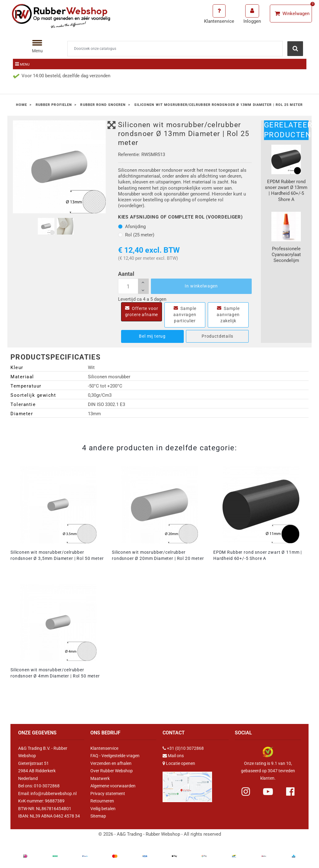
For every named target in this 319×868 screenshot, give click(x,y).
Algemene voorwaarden (113, 786)
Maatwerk (100, 778)
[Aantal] (133, 286)
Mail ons (176, 756)
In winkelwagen (201, 286)
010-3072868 (47, 786)
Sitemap (98, 816)
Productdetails (217, 336)
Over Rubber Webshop (112, 771)
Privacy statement (108, 794)
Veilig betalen (103, 809)
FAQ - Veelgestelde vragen (115, 756)
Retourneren (102, 801)
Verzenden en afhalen (111, 763)
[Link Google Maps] (187, 784)
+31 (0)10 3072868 (185, 748)
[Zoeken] (175, 49)
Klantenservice (104, 748)
